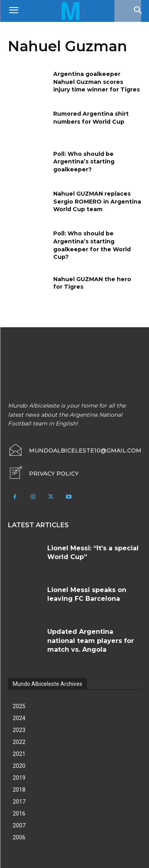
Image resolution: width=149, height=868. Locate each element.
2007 (19, 825)
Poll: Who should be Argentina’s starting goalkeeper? (84, 162)
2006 (19, 837)
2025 (19, 706)
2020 (19, 766)
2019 (19, 778)
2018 (19, 790)
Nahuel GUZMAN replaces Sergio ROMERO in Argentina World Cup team (97, 201)
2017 (19, 802)
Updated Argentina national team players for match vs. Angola (91, 641)
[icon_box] (43, 474)
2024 (19, 718)
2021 (19, 754)
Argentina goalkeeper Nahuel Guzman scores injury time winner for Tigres (97, 82)
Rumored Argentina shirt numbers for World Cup (91, 118)
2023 (19, 730)
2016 (19, 814)
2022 (19, 742)
